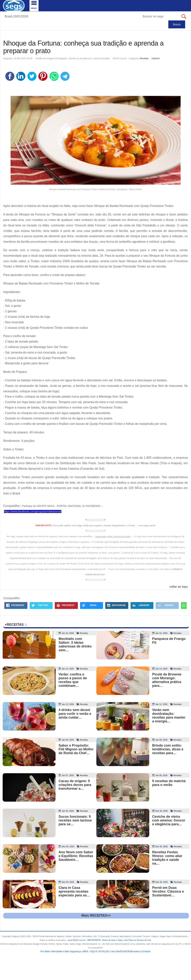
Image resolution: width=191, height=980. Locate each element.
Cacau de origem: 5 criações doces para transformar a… (75, 785)
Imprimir (156, 58)
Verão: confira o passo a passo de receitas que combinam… (73, 680)
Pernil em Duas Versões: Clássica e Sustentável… (168, 891)
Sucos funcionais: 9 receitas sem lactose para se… (75, 820)
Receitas (144, 58)
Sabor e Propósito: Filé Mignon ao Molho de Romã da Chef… (76, 749)
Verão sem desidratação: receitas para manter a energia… (169, 716)
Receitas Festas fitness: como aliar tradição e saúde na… (167, 858)
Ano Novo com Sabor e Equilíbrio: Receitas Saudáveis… (76, 856)
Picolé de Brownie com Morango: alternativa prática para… (167, 680)
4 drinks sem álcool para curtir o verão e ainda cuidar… (75, 714)
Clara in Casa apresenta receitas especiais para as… (74, 891)
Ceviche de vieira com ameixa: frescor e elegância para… (169, 820)
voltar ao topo (179, 587)
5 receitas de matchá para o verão (169, 783)
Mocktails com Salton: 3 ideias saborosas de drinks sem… (75, 644)
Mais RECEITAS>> (96, 915)
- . (118, 940)
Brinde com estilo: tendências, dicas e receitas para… (168, 749)
